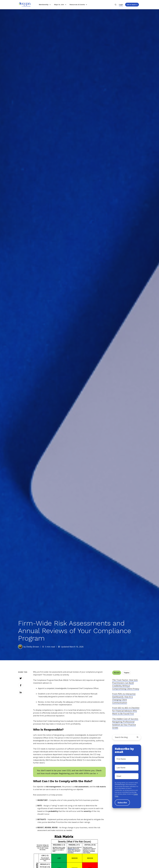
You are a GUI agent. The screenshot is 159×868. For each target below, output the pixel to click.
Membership (44, 5)
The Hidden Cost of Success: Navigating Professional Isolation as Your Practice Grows (125, 723)
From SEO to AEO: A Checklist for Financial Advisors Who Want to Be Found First (126, 711)
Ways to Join (59, 5)
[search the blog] (137, 737)
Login (121, 4)
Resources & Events (77, 5)
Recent (117, 673)
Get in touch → (132, 5)
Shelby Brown (33, 647)
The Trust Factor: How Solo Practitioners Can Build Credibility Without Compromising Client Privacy (126, 684)
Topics (127, 673)
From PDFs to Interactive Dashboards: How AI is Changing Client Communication (124, 698)
